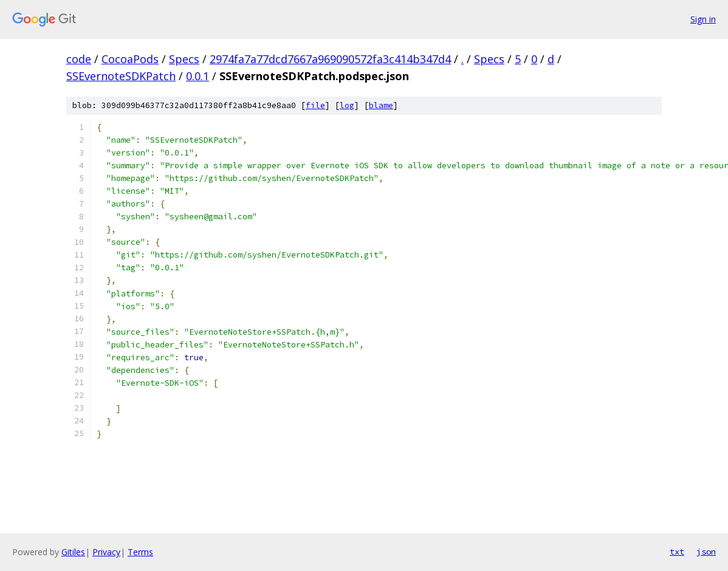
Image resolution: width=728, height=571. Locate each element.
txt (677, 552)
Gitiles (73, 552)
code (79, 59)
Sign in (703, 19)
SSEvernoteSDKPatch (121, 76)
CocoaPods (130, 59)
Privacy (106, 552)
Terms (140, 552)
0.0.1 (197, 76)
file (315, 105)
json (706, 552)
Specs (184, 59)
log (347, 105)
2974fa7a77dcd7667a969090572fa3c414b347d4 (330, 59)
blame (381, 105)
